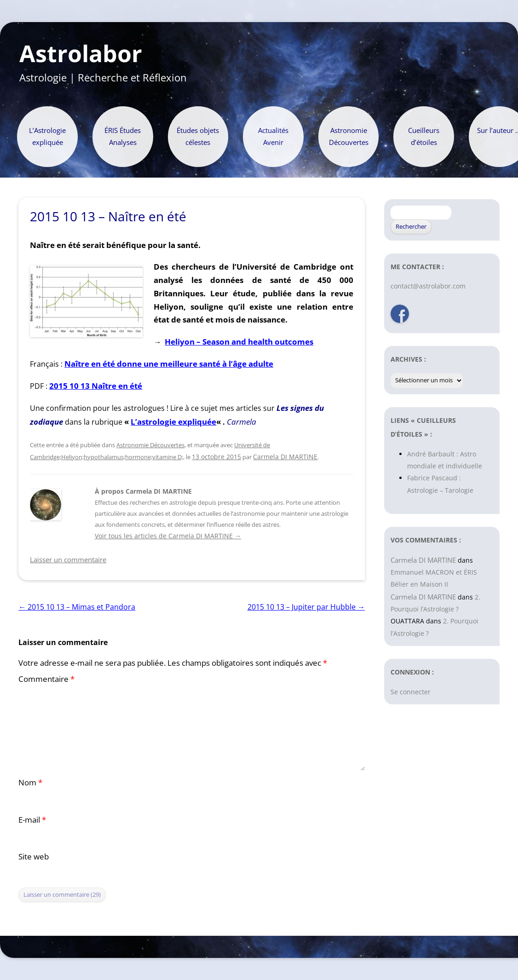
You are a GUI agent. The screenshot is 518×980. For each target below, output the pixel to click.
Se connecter (411, 692)
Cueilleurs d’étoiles (424, 136)
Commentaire (46, 679)
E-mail (32, 820)
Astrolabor (81, 54)
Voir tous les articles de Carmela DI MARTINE (168, 536)
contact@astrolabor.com (428, 286)
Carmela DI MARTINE (285, 457)
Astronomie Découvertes (349, 136)
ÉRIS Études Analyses (123, 136)
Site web (34, 856)
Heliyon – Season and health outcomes (239, 342)
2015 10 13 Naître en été (96, 386)
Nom (30, 782)
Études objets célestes (198, 136)
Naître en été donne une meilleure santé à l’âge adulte (169, 364)
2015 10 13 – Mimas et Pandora (77, 607)
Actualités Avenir (273, 136)
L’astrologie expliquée (173, 422)
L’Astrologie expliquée (47, 136)
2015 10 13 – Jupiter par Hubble (306, 607)
